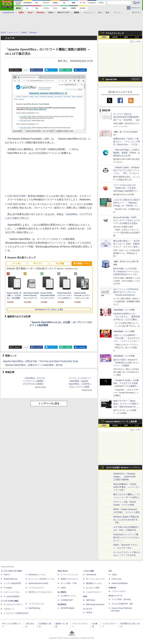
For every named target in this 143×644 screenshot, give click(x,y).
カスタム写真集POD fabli (122, 604)
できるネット (9, 609)
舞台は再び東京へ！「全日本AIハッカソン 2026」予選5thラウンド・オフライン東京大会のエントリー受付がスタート (127, 247)
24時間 (115, 37)
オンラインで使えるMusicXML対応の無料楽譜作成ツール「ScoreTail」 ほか (127, 117)
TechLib (89, 613)
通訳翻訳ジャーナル (94, 583)
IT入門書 (60, 263)
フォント (117, 13)
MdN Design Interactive (95, 604)
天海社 (114, 575)
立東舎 (63, 588)
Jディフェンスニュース (95, 579)
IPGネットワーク (115, 596)
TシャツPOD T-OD (69, 583)
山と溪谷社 (62, 592)
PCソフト (38, 263)
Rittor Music (63, 571)
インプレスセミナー (36, 588)
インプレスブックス (36, 604)
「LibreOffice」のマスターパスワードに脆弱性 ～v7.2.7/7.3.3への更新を (34, 381)
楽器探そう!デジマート (70, 579)
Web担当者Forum (11, 579)
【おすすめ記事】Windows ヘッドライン (123, 468)
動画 (107, 13)
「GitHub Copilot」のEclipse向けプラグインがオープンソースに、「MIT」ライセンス (127, 170)
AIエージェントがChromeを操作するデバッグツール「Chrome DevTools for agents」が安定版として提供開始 (127, 295)
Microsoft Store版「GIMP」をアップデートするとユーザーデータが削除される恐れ (127, 220)
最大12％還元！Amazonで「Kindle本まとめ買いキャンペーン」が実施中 (126, 363)
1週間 (126, 37)
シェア (38, 70)
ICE (110, 571)
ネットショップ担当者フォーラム (42, 579)
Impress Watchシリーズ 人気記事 (121, 422)
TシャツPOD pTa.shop (121, 599)
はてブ (53, 70)
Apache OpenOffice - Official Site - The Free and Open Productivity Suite (41, 361)
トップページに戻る (49, 404)
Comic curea (117, 579)
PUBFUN (112, 588)
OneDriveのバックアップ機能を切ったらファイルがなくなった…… (127, 537)
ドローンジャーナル (12, 592)
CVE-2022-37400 (16, 196)
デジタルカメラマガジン (13, 604)
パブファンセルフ (119, 591)
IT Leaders (8, 588)
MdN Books (91, 600)
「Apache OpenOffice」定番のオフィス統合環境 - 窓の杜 (33, 365)
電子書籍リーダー (82, 263)
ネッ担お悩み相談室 (12, 596)
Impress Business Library (38, 583)
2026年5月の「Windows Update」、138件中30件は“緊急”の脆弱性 (124, 477)
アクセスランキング (115, 33)
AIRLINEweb (91, 575)
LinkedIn (82, 70)
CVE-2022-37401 (16, 204)
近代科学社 (62, 604)
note (68, 70)
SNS (100, 13)
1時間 (104, 37)
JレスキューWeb (93, 588)
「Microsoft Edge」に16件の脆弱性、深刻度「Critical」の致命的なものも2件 (127, 153)
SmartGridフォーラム (37, 575)
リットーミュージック (69, 575)
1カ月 (137, 37)
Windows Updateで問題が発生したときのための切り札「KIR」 (126, 520)
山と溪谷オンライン (68, 596)
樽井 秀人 (63, 61)
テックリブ (88, 609)
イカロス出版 (88, 571)
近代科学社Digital (67, 608)
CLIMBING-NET (67, 600)
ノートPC (16, 263)
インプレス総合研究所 (12, 583)
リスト (26, 70)
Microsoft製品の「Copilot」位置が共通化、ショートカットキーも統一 (127, 487)
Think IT (7, 575)
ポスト (17, 70)
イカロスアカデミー (94, 592)
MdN (85, 596)
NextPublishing (34, 608)
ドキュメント (89, 13)
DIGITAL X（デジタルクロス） (40, 592)
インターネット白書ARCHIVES (16, 613)
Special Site (111, 79)
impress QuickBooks (120, 583)
